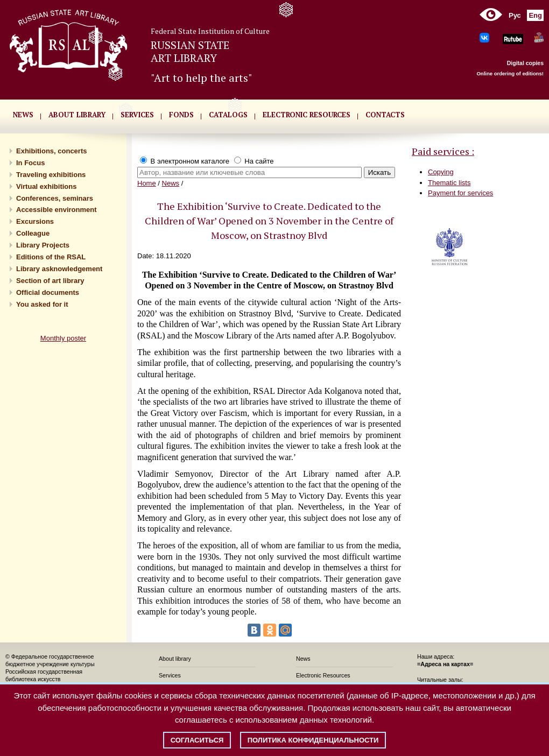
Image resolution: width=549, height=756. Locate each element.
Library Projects (43, 245)
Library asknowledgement (59, 269)
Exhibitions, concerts (51, 151)
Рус (515, 15)
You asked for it (42, 304)
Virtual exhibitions (46, 186)
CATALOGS (228, 115)
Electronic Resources (323, 675)
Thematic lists (449, 183)
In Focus (30, 163)
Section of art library (50, 281)
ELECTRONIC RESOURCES (307, 115)
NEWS (23, 115)
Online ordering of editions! (510, 73)
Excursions (35, 221)
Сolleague (33, 233)
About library (77, 115)
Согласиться (197, 740)
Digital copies (525, 63)
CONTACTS (385, 115)
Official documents (48, 292)
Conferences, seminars (55, 198)
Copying (441, 172)
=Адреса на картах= (445, 664)
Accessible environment (57, 210)
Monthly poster (63, 338)
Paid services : (443, 151)
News (171, 183)
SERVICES (137, 115)
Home (147, 183)
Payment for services (460, 193)
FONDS (181, 115)
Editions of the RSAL (51, 257)
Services (170, 675)
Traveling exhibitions (51, 175)
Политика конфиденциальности (313, 740)
